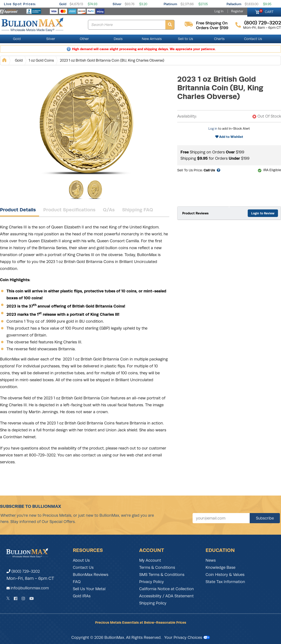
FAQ (77, 582)
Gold (63, 4)
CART (266, 11)
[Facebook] (16, 599)
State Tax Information (225, 582)
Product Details (18, 210)
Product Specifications (69, 210)
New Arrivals (152, 39)
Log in (213, 129)
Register (237, 11)
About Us (81, 560)
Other (84, 39)
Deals (118, 39)
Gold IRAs (82, 596)
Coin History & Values (225, 575)
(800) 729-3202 (23, 571)
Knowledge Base (220, 567)
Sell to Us (185, 39)
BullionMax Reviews (91, 575)
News (211, 560)
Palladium (234, 4)
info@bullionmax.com (30, 588)
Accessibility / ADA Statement (166, 596)
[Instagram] (23, 599)
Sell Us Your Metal (89, 589)
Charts (219, 39)
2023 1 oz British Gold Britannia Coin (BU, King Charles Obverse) (112, 60)
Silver (117, 4)
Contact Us (253, 39)
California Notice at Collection (167, 589)
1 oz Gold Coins (41, 60)
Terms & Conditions (157, 567)
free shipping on (212, 23)
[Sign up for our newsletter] (221, 518)
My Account (150, 560)
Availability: (187, 116)
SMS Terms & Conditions (162, 575)
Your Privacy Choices (187, 638)
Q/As (109, 210)
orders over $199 (212, 28)
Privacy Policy (152, 582)
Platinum (170, 4)
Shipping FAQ (138, 210)
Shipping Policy (153, 603)
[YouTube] (32, 599)
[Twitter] (8, 598)
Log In (219, 11)
